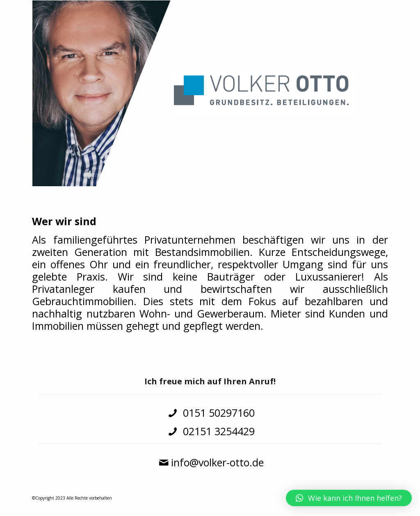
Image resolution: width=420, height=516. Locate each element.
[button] (349, 498)
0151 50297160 (217, 413)
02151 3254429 (217, 431)
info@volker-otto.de (217, 462)
